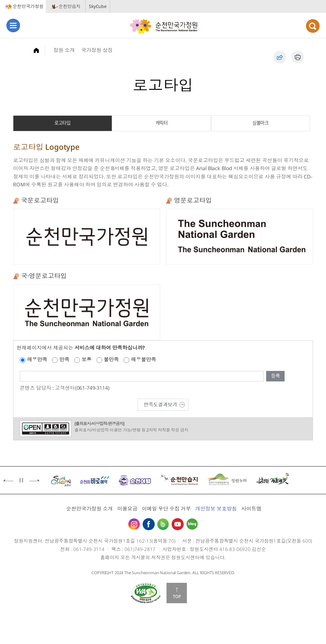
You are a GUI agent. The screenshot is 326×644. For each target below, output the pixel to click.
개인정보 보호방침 (216, 509)
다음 (34, 480)
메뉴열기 (13, 25)
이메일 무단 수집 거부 (166, 509)
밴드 (163, 524)
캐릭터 (162, 123)
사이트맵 (251, 509)
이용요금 (127, 509)
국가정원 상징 (97, 50)
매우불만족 (143, 359)
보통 (87, 359)
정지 (21, 480)
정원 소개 (64, 50)
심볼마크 (260, 123)
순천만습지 (70, 6)
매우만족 (37, 359)
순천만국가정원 (28, 6)
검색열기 (313, 26)
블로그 (192, 524)
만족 (64, 359)
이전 (8, 480)
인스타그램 (134, 524)
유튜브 (178, 524)
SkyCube (98, 6)
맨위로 (177, 593)
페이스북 (149, 524)
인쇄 (298, 57)
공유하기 (280, 57)
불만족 (111, 359)
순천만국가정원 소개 (89, 509)
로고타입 (62, 123)
